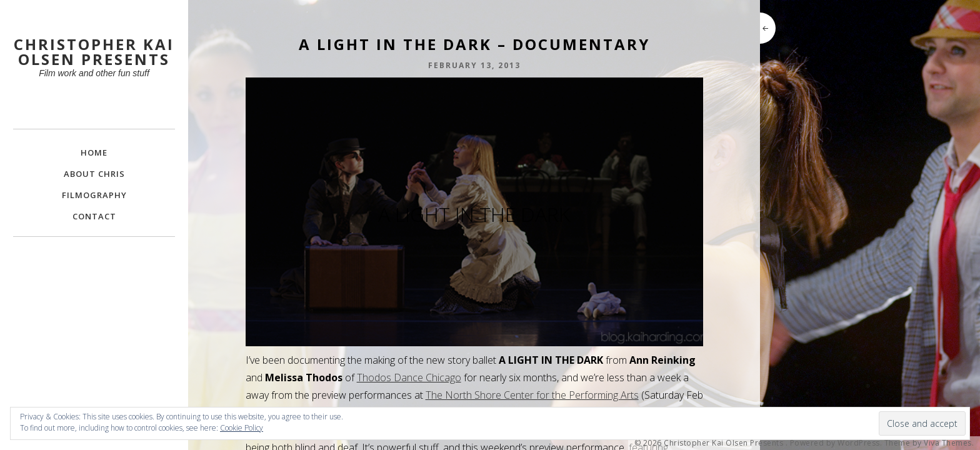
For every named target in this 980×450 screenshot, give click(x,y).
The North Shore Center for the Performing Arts (532, 395)
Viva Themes (948, 443)
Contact (94, 216)
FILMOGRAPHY (94, 195)
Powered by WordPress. (836, 443)
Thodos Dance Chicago (409, 377)
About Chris (94, 174)
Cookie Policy (242, 428)
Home (94, 152)
